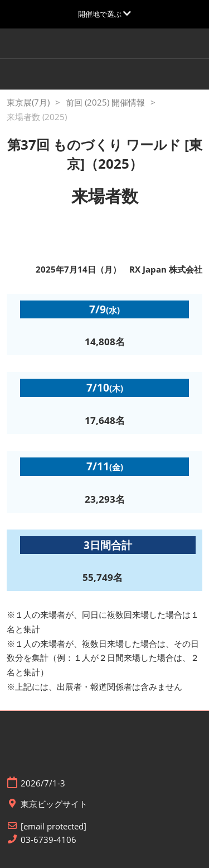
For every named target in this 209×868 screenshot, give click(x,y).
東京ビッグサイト (54, 804)
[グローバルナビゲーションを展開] (104, 14)
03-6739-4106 (48, 840)
